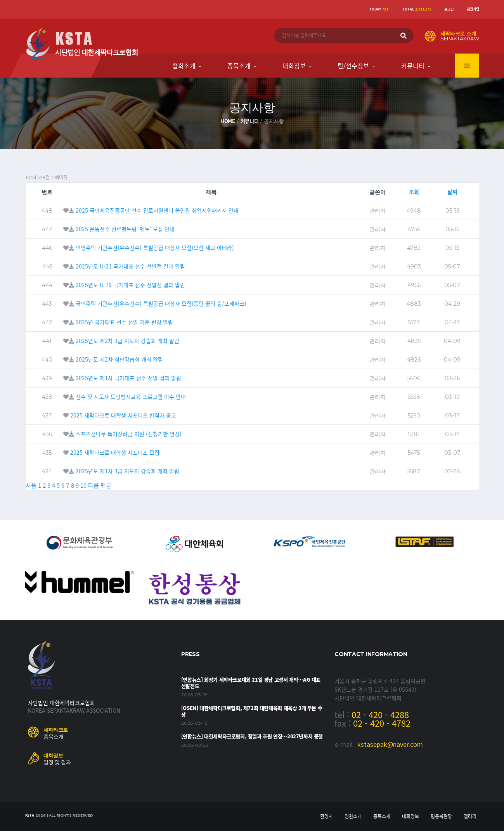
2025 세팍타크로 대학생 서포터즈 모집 (115, 452)
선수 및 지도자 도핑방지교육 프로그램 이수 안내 (131, 396)
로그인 (449, 9)
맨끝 (106, 485)
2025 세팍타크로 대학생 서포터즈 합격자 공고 (123, 415)
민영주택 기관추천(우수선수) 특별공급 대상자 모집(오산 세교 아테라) (155, 248)
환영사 (326, 816)
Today (379, 9)
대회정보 (294, 66)
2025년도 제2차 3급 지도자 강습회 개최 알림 (127, 341)
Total (417, 9)
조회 (414, 192)
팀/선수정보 (353, 66)
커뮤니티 (413, 66)
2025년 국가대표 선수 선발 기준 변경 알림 (124, 322)
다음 (94, 485)
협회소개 (184, 66)
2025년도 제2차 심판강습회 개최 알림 (119, 359)
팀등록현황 (441, 816)
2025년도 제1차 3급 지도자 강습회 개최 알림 (127, 471)
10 (83, 485)
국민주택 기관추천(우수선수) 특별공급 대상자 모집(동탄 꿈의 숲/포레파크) (161, 303)
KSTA (30, 815)
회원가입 (473, 9)
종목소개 (239, 66)
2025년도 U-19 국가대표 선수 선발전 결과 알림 (130, 285)
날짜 (452, 192)
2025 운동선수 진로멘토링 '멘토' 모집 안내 (125, 229)
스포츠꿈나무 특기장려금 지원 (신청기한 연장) (129, 434)
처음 (31, 485)
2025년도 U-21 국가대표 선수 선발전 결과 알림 (130, 266)
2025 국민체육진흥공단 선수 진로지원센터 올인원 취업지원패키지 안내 (157, 210)
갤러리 (470, 816)
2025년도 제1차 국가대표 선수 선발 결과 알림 (128, 378)
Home (228, 121)
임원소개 (353, 816)
